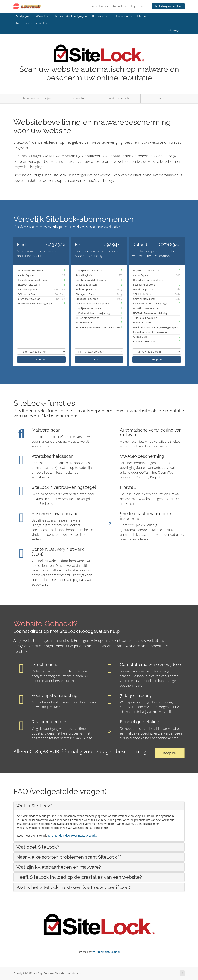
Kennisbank (100, 16)
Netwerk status (122, 16)
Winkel (42, 16)
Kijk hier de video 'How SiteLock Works (73, 835)
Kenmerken (78, 98)
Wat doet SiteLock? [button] (38, 847)
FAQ (161, 98)
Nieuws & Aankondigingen (70, 16)
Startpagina (23, 16)
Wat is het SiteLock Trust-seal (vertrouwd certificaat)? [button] (74, 887)
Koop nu (41, 359)
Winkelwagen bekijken (168, 6)
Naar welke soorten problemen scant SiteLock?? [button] (69, 857)
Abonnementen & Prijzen (37, 98)
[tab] (99, 806)
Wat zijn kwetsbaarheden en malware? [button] (59, 867)
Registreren (138, 6)
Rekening (174, 30)
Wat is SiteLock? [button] (34, 806)
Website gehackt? (120, 98)
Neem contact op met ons (33, 23)
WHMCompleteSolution (107, 952)
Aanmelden (120, 6)
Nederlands (100, 6)
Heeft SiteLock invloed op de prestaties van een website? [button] (79, 877)
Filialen (141, 16)
